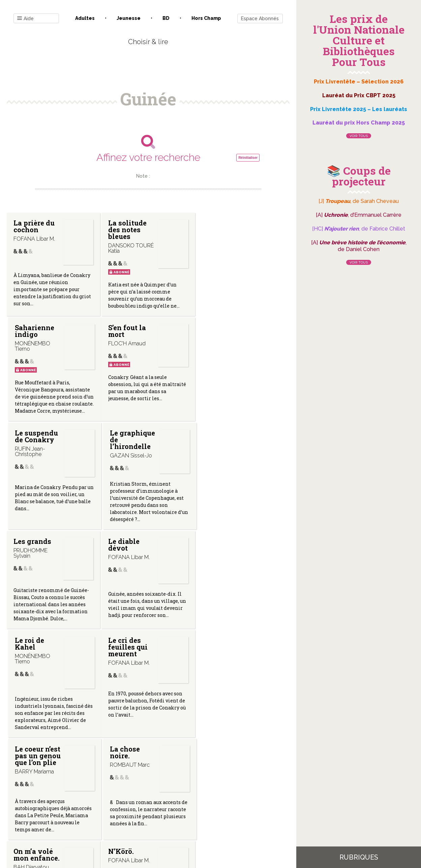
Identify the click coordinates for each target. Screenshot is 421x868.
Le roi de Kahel (217, 440)
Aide (25, 19)
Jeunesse (129, 18)
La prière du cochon (34, 226)
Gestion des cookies (213, 800)
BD (166, 18)
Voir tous (359, 136)
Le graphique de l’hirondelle (225, 335)
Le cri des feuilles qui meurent (33, 552)
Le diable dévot (124, 440)
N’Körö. (121, 648)
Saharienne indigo (222, 226)
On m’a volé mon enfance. (33, 654)
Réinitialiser (248, 158)
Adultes (85, 18)
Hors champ (206, 18)
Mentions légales (163, 800)
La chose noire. (217, 548)
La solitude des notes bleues (127, 230)
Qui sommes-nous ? (113, 800)
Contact (72, 800)
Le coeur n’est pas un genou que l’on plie (131, 552)
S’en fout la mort (32, 331)
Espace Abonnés (260, 19)
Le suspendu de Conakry (129, 331)
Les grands (32, 436)
